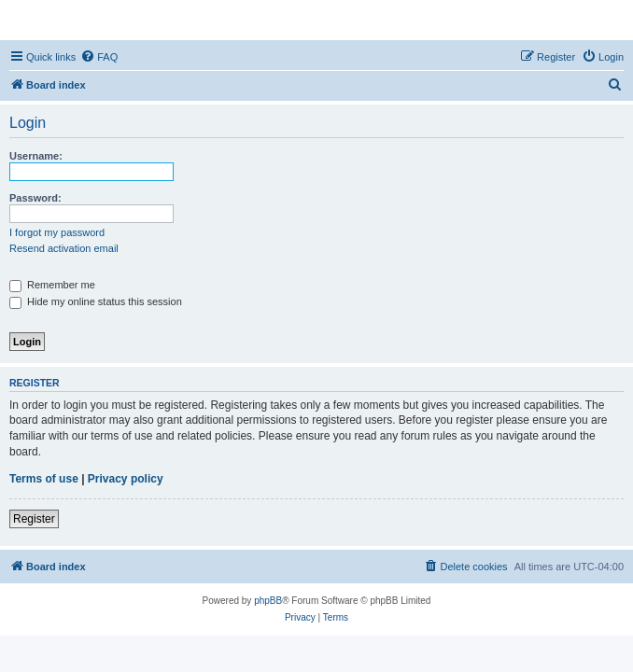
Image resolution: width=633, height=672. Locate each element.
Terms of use (44, 479)
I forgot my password (57, 232)
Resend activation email (64, 248)
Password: (35, 198)
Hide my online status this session (96, 301)
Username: (36, 156)
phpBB (268, 601)
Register (34, 519)
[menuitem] (99, 57)
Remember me (52, 285)
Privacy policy (126, 479)
